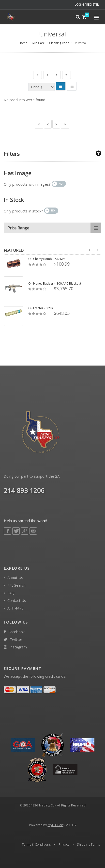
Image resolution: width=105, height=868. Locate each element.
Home (23, 43)
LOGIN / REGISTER (87, 5)
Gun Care (38, 43)
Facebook (14, 632)
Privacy (64, 844)
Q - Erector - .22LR (41, 308)
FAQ (9, 593)
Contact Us (15, 601)
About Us (13, 578)
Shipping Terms (89, 844)
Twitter (13, 639)
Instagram (15, 647)
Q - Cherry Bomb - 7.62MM (47, 259)
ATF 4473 (14, 608)
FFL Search (15, 585)
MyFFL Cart (56, 825)
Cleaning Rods (59, 43)
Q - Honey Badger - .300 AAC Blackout (55, 284)
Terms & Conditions (36, 844)
